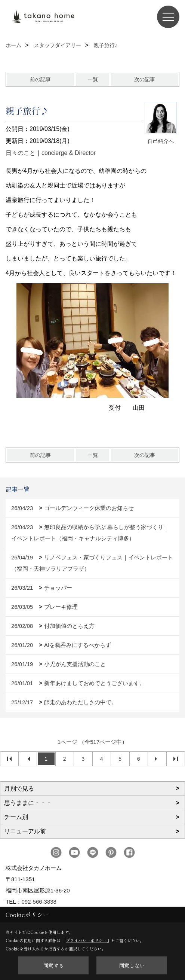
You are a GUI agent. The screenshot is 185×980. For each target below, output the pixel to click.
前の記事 (40, 79)
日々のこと (21, 153)
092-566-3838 (39, 902)
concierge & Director (69, 153)
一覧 (93, 79)
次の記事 (145, 79)
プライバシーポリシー (86, 940)
